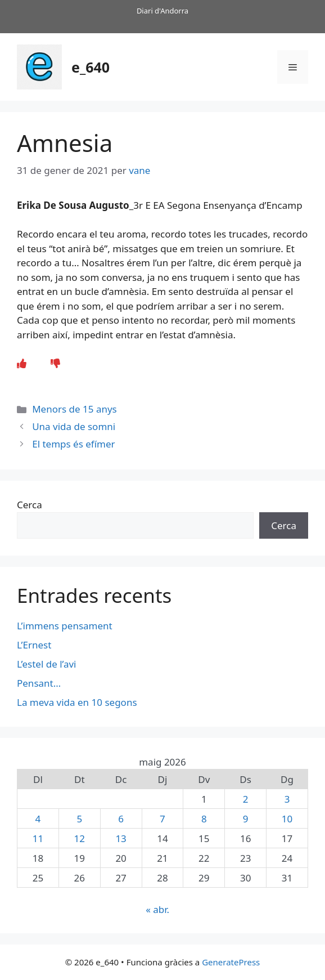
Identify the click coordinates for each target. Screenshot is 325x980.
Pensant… (39, 683)
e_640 (91, 67)
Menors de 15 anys (75, 409)
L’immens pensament (65, 626)
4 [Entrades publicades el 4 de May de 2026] (38, 819)
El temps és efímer (73, 444)
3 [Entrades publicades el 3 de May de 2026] (287, 799)
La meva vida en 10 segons (77, 702)
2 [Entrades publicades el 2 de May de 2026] (246, 799)
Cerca (30, 505)
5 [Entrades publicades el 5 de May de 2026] (79, 819)
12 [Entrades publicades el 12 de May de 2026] (80, 838)
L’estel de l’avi (46, 664)
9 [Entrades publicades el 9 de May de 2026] (246, 819)
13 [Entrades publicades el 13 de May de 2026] (121, 838)
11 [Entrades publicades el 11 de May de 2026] (38, 838)
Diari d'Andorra (162, 11)
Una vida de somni (74, 426)
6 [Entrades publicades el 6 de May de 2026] (121, 819)
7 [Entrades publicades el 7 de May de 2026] (162, 819)
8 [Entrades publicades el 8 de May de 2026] (204, 819)
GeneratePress (231, 962)
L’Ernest (34, 645)
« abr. (157, 909)
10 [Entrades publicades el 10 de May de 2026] (287, 819)
